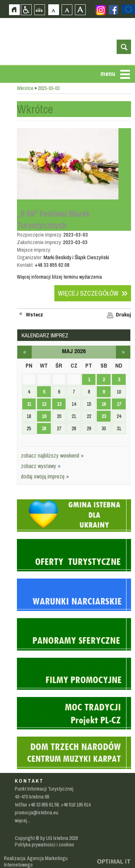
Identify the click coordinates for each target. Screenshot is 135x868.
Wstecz (35, 315)
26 (44, 428)
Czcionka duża (80, 10)
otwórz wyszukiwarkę (124, 47)
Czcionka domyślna (53, 10)
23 (104, 416)
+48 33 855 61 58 (43, 805)
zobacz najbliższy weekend (52, 455)
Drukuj (123, 315)
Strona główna (14, 10)
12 (44, 404)
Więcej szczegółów (88, 293)
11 (29, 404)
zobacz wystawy (41, 466)
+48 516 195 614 (76, 805)
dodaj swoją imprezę (45, 476)
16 (104, 404)
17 (119, 404)
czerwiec (123, 352)
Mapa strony (39, 10)
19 (44, 416)
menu (108, 74)
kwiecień (24, 352)
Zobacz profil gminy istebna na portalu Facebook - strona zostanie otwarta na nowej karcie (113, 10)
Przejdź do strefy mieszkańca (5, 113)
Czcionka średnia (67, 10)
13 (59, 404)
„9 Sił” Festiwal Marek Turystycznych (53, 219)
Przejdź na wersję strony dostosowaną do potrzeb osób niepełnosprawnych (26, 10)
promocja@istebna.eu (37, 813)
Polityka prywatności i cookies (44, 845)
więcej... (22, 820)
